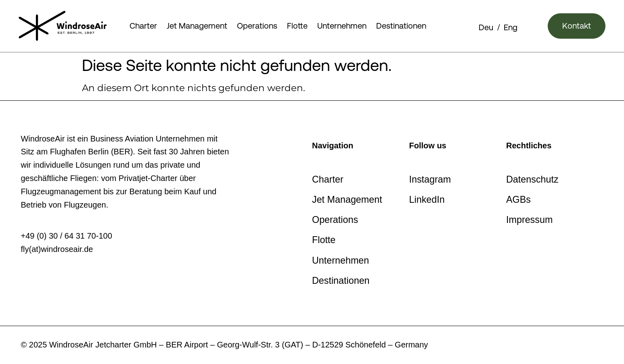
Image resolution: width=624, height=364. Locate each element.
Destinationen (401, 26)
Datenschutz (532, 179)
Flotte (297, 26)
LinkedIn (427, 200)
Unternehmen (342, 26)
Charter (143, 26)
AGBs (518, 200)
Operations (257, 26)
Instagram (430, 179)
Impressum (529, 220)
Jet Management (197, 26)
